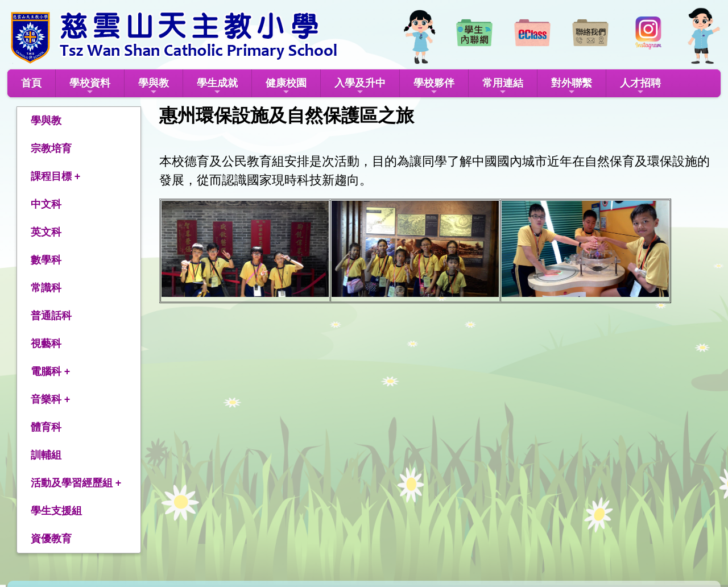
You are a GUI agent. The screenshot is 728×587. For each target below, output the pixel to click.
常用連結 (503, 87)
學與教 (154, 87)
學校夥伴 (434, 87)
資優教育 (51, 539)
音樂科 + (51, 399)
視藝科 (46, 344)
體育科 (46, 427)
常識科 (46, 288)
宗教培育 (51, 148)
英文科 (46, 232)
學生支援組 (56, 511)
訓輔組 (46, 455)
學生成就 (217, 87)
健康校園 (286, 87)
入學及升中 (360, 87)
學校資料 (90, 87)
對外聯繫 (572, 87)
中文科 (46, 204)
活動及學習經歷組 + (76, 483)
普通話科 (51, 316)
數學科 (46, 260)
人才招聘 (640, 87)
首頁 (31, 83)
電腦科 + (51, 371)
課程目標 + (56, 176)
